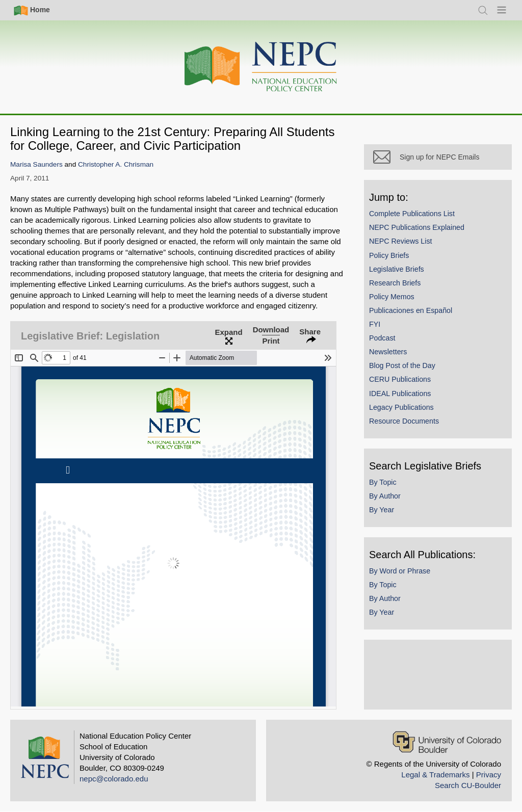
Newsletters (388, 352)
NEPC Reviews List (401, 241)
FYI (375, 324)
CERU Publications (400, 379)
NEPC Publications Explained (417, 227)
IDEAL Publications (400, 394)
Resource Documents (404, 421)
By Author (385, 496)
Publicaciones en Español (411, 310)
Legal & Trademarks (435, 775)
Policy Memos (392, 297)
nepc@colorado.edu (114, 779)
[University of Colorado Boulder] (447, 742)
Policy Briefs (389, 255)
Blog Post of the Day (402, 365)
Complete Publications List (412, 214)
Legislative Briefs (397, 269)
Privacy (489, 775)
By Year (382, 510)
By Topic (383, 482)
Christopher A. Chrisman (116, 164)
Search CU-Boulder (468, 785)
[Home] (261, 67)
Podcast (382, 338)
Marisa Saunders (36, 164)
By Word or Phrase (400, 571)
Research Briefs (395, 283)
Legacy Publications (401, 407)
